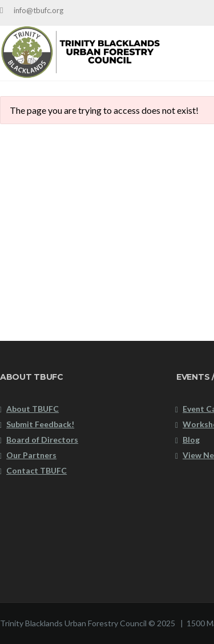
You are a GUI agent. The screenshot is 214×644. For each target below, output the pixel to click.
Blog (191, 440)
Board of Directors (42, 440)
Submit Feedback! (40, 424)
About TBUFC (33, 409)
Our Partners (31, 455)
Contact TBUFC (37, 470)
